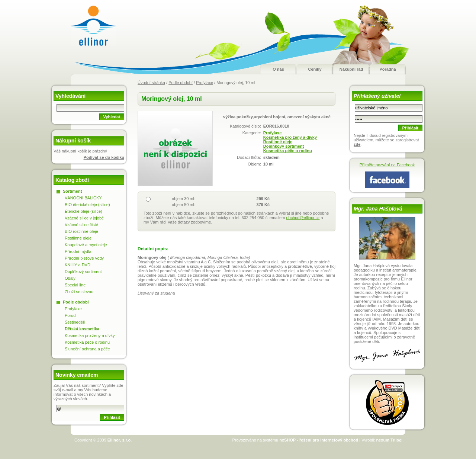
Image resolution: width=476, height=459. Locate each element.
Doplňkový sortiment (284, 146)
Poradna (387, 69)
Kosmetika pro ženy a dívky (290, 137)
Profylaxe (205, 83)
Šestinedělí (75, 322)
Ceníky (315, 69)
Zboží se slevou (79, 292)
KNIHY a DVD (78, 265)
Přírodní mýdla (78, 251)
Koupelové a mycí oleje (86, 245)
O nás (278, 69)
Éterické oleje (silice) (83, 211)
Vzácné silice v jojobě (84, 218)
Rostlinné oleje (278, 142)
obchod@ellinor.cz (303, 218)
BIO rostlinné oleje (81, 231)
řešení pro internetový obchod (329, 440)
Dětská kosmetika (82, 329)
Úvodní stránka (151, 83)
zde (357, 144)
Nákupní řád (351, 69)
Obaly (70, 278)
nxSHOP (287, 440)
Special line (75, 285)
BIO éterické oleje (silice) (87, 205)
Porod (70, 315)
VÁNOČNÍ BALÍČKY (83, 198)
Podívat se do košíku (104, 157)
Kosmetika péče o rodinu (288, 151)
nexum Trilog (389, 440)
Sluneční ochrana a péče (87, 349)
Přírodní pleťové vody (84, 258)
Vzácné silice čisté (81, 225)
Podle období (181, 83)
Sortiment (72, 191)
